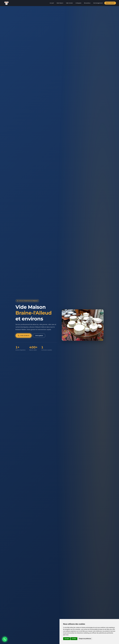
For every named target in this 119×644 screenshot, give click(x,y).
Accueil (52, 3)
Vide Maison (60, 3)
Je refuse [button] (74, 639)
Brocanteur (87, 3)
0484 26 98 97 (110, 3)
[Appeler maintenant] (5, 639)
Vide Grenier (69, 3)
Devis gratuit (39, 336)
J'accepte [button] (67, 639)
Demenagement (98, 3)
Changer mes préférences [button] (85, 639)
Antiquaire (78, 3)
